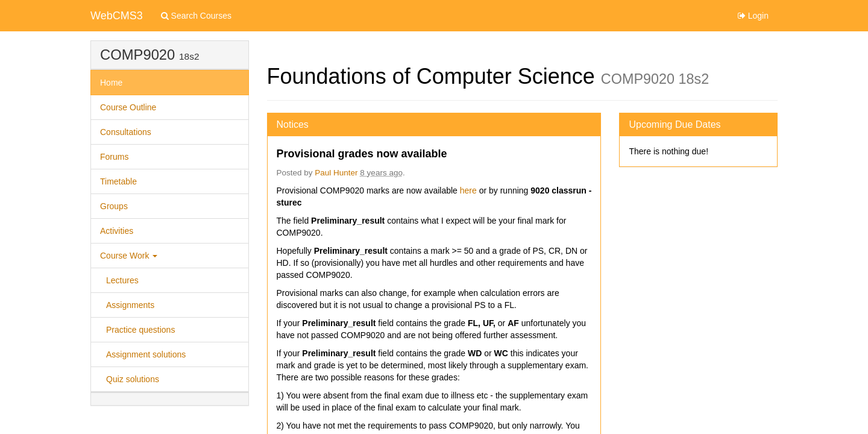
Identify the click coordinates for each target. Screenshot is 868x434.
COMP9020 (137, 55)
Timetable (118, 181)
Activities (117, 231)
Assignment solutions (146, 354)
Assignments (130, 305)
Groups (114, 206)
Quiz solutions (133, 379)
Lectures (122, 280)
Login (753, 16)
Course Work (129, 256)
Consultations (126, 132)
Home (111, 83)
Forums (114, 157)
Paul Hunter (336, 173)
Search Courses (196, 16)
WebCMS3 (117, 16)
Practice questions (140, 330)
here (470, 190)
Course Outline (128, 107)
